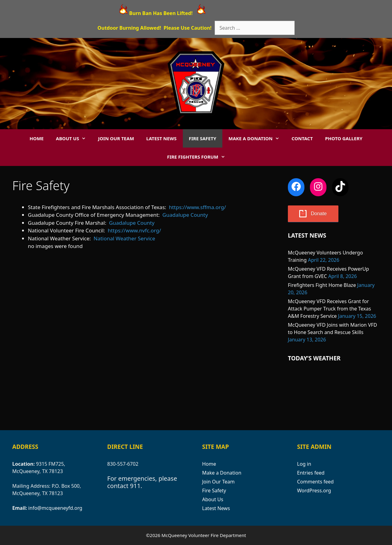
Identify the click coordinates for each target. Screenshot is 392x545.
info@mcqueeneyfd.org (55, 508)
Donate (319, 214)
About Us (74, 138)
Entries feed (311, 473)
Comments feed (315, 482)
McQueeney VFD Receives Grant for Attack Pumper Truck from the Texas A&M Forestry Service (329, 309)
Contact (302, 138)
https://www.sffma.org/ (197, 207)
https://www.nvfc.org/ (134, 230)
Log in (304, 464)
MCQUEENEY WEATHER (334, 395)
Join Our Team (116, 138)
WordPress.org (314, 491)
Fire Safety (203, 138)
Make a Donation (257, 138)
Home (37, 138)
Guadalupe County (185, 215)
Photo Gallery (344, 138)
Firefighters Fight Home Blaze (322, 285)
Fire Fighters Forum (199, 157)
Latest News (162, 138)
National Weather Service (124, 238)
